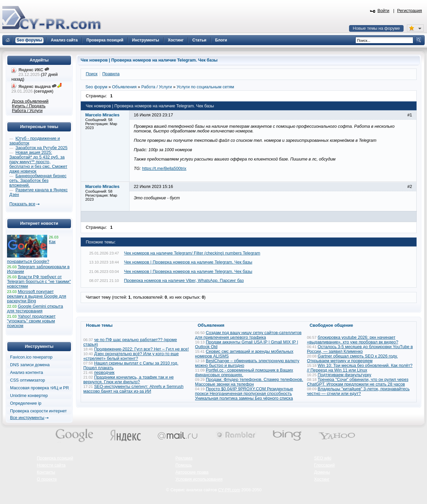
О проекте (47, 479)
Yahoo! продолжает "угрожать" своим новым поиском (31, 321)
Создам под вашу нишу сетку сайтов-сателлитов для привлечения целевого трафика (248, 335)
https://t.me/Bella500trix (164, 169)
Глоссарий (325, 465)
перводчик (104, 373)
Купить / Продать (29, 106)
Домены (322, 472)
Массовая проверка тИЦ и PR (39, 388)
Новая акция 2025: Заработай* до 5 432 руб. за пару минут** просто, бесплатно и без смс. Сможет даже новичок (38, 162)
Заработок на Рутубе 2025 (41, 148)
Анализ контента (27, 373)
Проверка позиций (55, 458)
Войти (383, 11)
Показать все (22, 204)
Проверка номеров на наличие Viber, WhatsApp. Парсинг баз (184, 281)
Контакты (46, 472)
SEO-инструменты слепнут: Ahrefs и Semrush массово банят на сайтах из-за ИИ (133, 389)
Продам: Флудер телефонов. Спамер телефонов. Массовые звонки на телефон (249, 382)
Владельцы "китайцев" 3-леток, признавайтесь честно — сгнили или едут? (358, 391)
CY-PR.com (229, 490)
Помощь (184, 465)
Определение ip (26, 403)
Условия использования (199, 479)
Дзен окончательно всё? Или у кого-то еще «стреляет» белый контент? (131, 356)
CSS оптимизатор (28, 380)
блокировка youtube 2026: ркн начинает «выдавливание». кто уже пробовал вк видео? (353, 340)
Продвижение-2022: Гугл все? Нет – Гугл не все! (141, 349)
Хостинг (322, 479)
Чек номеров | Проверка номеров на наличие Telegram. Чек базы (188, 262)
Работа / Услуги (27, 111)
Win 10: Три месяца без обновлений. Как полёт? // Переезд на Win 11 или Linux (360, 368)
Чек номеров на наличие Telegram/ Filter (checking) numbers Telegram (192, 253)
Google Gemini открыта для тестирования (35, 309)
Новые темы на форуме (376, 28)
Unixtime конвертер (29, 396)
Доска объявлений (30, 101)
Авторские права (192, 472)
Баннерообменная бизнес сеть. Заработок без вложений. (38, 181)
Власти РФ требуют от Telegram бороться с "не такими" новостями (39, 282)
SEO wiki (323, 458)
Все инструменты (27, 418)
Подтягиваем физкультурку (344, 375)
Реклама (184, 458)
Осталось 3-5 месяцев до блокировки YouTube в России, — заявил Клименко (360, 349)
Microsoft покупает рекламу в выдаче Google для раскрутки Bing (37, 296)
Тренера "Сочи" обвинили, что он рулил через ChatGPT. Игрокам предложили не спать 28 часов (358, 382)
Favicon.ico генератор (31, 357)
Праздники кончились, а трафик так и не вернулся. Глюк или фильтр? (129, 380)
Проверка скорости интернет (38, 411)
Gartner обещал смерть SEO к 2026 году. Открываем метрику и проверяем (352, 359)
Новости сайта (51, 465)
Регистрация (410, 11)
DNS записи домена (30, 365)
